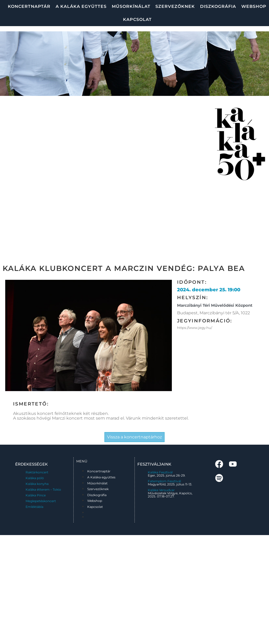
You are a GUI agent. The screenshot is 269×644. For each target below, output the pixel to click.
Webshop (254, 6)
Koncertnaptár (29, 6)
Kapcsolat (137, 19)
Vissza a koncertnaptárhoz (134, 437)
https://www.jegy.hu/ (195, 328)
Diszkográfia (218, 6)
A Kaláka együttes (81, 6)
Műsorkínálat (131, 6)
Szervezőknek (175, 6)
